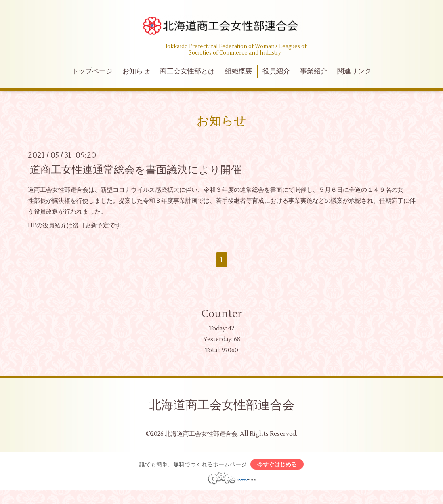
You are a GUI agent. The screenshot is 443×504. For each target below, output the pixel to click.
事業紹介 (314, 71)
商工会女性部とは (187, 71)
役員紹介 (276, 71)
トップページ (92, 71)
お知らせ (136, 71)
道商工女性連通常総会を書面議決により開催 (136, 170)
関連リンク (354, 71)
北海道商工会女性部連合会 (222, 405)
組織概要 (239, 71)
